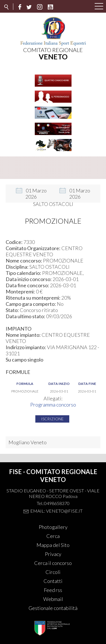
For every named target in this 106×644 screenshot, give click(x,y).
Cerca (53, 536)
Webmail (53, 599)
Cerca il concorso (53, 563)
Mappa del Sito (53, 545)
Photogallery (53, 527)
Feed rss (53, 590)
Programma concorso (53, 405)
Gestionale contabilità (53, 608)
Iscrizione (52, 419)
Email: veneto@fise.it (56, 511)
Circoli (53, 572)
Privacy (53, 554)
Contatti (53, 581)
